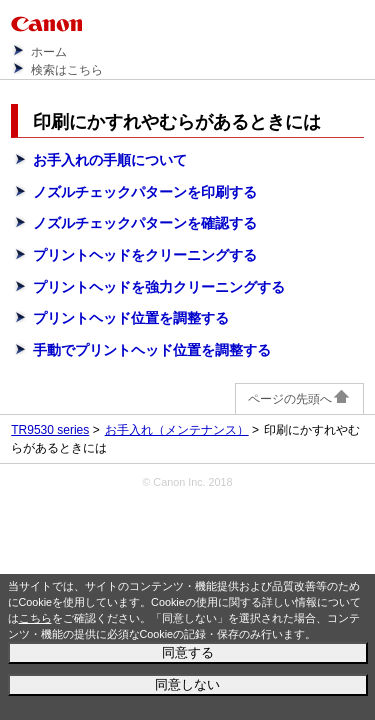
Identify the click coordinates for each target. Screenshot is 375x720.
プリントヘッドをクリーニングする (145, 255)
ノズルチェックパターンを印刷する (145, 192)
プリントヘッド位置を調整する (131, 318)
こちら (35, 618)
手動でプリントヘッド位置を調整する (152, 350)
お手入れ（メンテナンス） (177, 430)
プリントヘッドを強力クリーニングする (159, 287)
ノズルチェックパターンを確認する (145, 223)
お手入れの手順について (110, 160)
